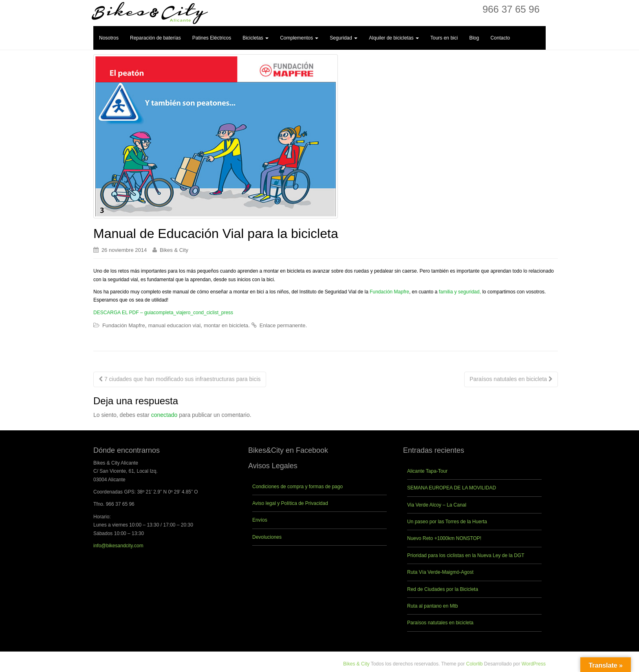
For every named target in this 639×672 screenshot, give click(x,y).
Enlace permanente (283, 325)
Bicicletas (256, 38)
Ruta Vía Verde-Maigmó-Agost (440, 572)
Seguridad (344, 38)
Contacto (500, 38)
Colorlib (475, 664)
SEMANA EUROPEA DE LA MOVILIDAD (452, 488)
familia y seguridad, (460, 292)
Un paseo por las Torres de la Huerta (447, 522)
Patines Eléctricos (212, 38)
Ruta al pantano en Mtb (433, 606)
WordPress (534, 664)
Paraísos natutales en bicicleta (511, 379)
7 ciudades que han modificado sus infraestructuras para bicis (180, 379)
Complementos (299, 38)
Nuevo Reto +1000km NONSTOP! (444, 538)
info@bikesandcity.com (118, 546)
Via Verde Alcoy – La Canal (437, 505)
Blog (474, 38)
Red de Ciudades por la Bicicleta (443, 589)
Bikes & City (174, 250)
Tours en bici (444, 38)
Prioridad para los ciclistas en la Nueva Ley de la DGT (466, 555)
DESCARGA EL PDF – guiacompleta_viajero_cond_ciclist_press (163, 313)
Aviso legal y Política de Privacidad (290, 503)
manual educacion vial (174, 325)
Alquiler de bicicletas (394, 38)
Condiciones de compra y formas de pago (297, 487)
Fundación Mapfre (389, 292)
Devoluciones (267, 537)
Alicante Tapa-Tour (427, 471)
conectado (164, 415)
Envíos (260, 520)
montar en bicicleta (226, 325)
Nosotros (109, 38)
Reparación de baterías (155, 38)
